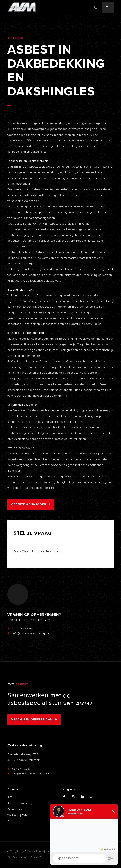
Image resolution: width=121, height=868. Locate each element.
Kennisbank (15, 809)
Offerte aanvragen (29, 504)
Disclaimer (19, 857)
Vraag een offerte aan (32, 719)
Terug (15, 38)
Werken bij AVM (17, 815)
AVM (10, 797)
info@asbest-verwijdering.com (29, 773)
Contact (13, 821)
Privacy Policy (39, 857)
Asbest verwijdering (20, 803)
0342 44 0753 (19, 769)
